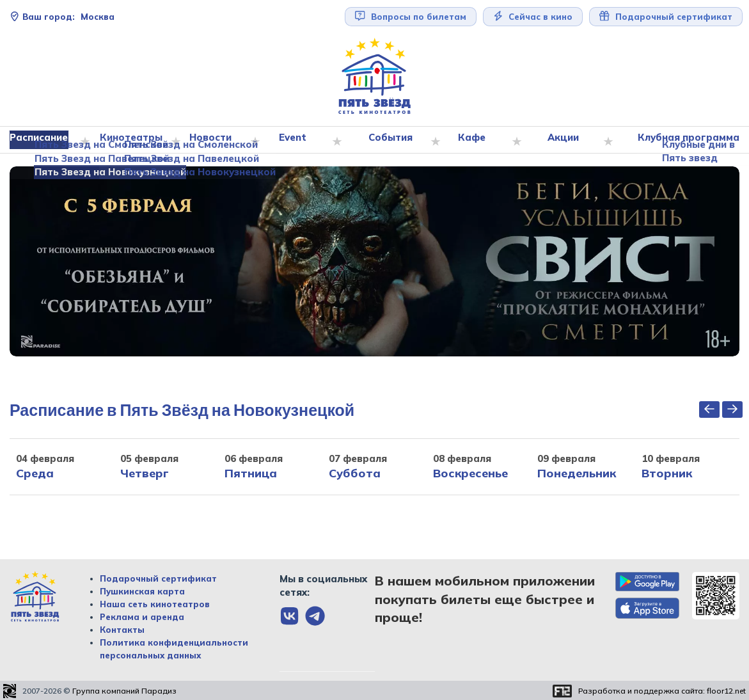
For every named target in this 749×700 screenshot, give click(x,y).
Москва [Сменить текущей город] (62, 17)
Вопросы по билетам (411, 16)
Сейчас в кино (533, 16)
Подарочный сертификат (666, 16)
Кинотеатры (135, 140)
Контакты (122, 630)
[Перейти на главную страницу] (375, 76)
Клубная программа (686, 140)
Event (296, 140)
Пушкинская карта (142, 592)
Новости (214, 140)
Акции (564, 140)
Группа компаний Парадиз (124, 691)
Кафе (474, 140)
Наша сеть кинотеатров (155, 605)
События (393, 140)
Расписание (44, 140)
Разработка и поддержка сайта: (662, 691)
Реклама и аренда (142, 617)
